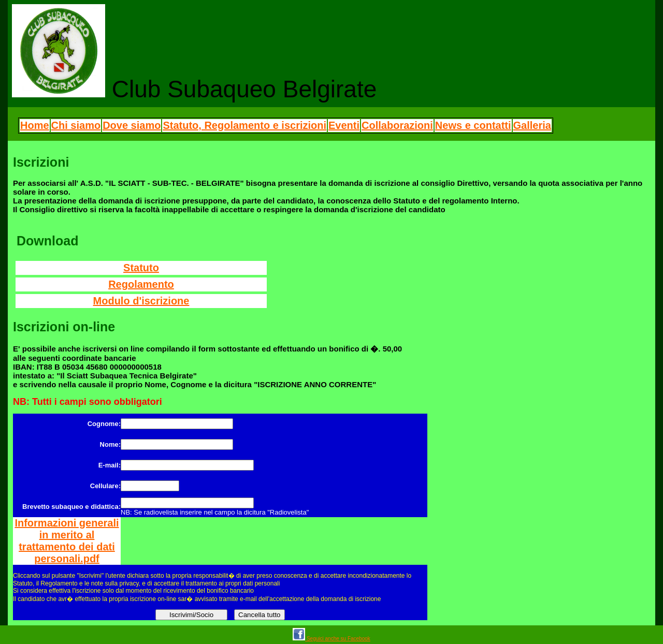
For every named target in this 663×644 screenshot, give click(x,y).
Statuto (141, 268)
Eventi (344, 125)
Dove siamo (132, 125)
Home (35, 125)
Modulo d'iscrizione (141, 301)
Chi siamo (76, 125)
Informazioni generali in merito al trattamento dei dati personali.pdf (67, 541)
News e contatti (473, 125)
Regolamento (141, 284)
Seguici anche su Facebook (331, 639)
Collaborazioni (397, 125)
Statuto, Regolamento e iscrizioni (244, 125)
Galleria (532, 125)
